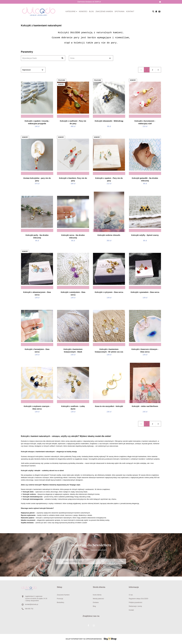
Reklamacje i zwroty (135, 606)
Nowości (83, 11)
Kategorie (71, 11)
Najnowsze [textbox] (26, 70)
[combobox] (91, 58)
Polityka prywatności (136, 602)
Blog (91, 11)
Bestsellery (61, 602)
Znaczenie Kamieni (63, 595)
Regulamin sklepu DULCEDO (139, 599)
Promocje (60, 599)
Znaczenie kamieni (104, 11)
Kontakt (130, 11)
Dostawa (96, 602)
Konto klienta (97, 595)
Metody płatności (98, 599)
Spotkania (120, 11)
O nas (131, 595)
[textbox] (89, 58)
